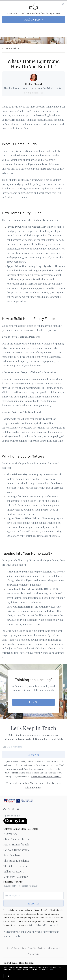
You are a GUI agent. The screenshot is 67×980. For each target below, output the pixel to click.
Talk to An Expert (14, 871)
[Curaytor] (15, 823)
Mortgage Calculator (16, 877)
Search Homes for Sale (16, 844)
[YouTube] (18, 809)
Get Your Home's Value (16, 850)
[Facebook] (4, 809)
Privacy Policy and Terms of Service (46, 776)
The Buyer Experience (16, 861)
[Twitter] (9, 809)
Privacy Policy (34, 954)
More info (49, 969)
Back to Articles (13, 48)
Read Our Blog (12, 855)
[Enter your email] (36, 747)
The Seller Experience (16, 866)
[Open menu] (64, 29)
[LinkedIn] (13, 809)
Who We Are (10, 834)
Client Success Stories (16, 839)
